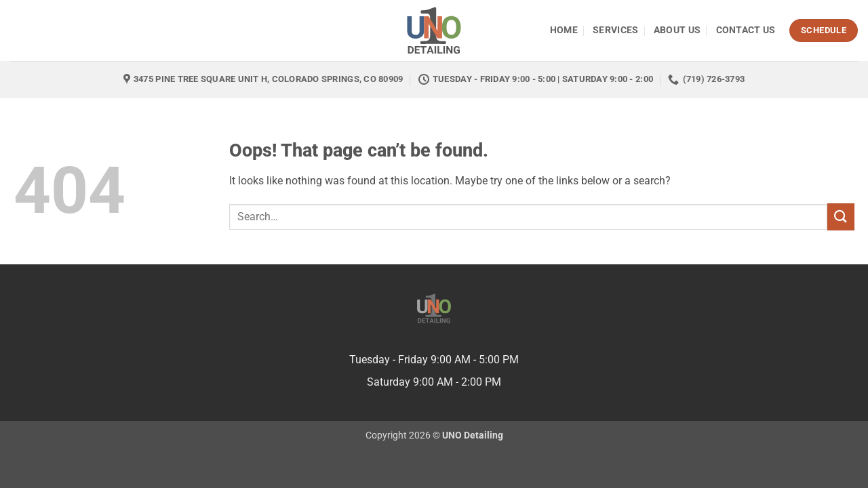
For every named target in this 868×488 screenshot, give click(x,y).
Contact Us (746, 30)
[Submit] (841, 217)
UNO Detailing (473, 435)
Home (564, 30)
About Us (677, 30)
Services (615, 30)
